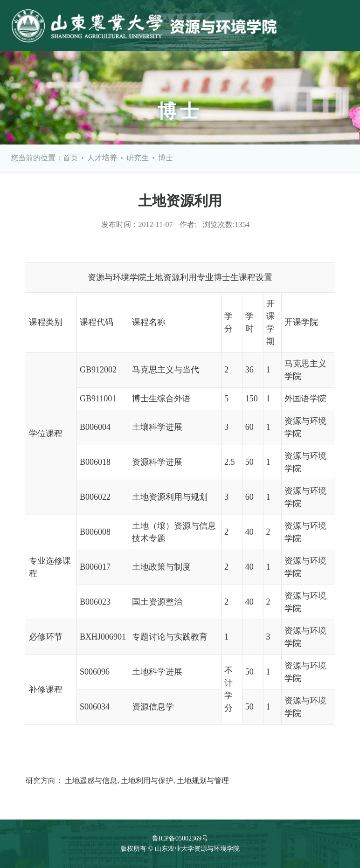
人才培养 (102, 158)
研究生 (138, 158)
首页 (70, 158)
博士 (166, 158)
